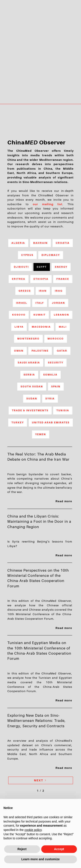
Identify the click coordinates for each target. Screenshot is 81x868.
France (63, 279)
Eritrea (19, 279)
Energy (61, 267)
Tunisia (63, 410)
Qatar (62, 351)
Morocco (56, 339)
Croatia (63, 243)
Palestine (40, 351)
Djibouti (21, 267)
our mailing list (48, 204)
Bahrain (40, 243)
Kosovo (19, 315)
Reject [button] (22, 849)
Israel (22, 303)
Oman (19, 351)
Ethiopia (41, 279)
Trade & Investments (30, 410)
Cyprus (27, 255)
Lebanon (61, 315)
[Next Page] (41, 780)
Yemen (41, 434)
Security (56, 363)
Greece (25, 291)
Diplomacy (51, 255)
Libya (19, 327)
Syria (50, 399)
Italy (40, 303)
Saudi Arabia (29, 363)
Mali (63, 327)
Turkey (18, 422)
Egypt (42, 267)
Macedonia (41, 327)
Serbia (29, 375)
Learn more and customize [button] (40, 859)
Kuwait (40, 315)
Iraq (59, 291)
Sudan (32, 399)
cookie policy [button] (33, 830)
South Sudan (32, 386)
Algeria (18, 243)
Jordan (58, 303)
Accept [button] (59, 849)
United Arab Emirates (51, 422)
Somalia (50, 375)
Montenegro (28, 339)
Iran (43, 291)
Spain (56, 386)
